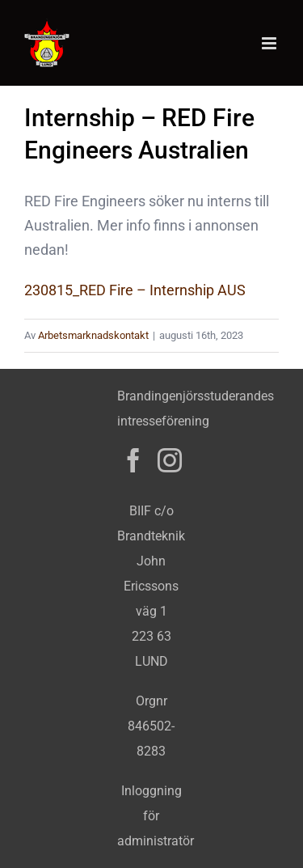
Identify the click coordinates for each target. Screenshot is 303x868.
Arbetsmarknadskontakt (93, 335)
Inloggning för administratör (156, 816)
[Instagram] (170, 460)
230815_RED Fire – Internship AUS (135, 290)
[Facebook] (133, 460)
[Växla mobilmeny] (270, 43)
